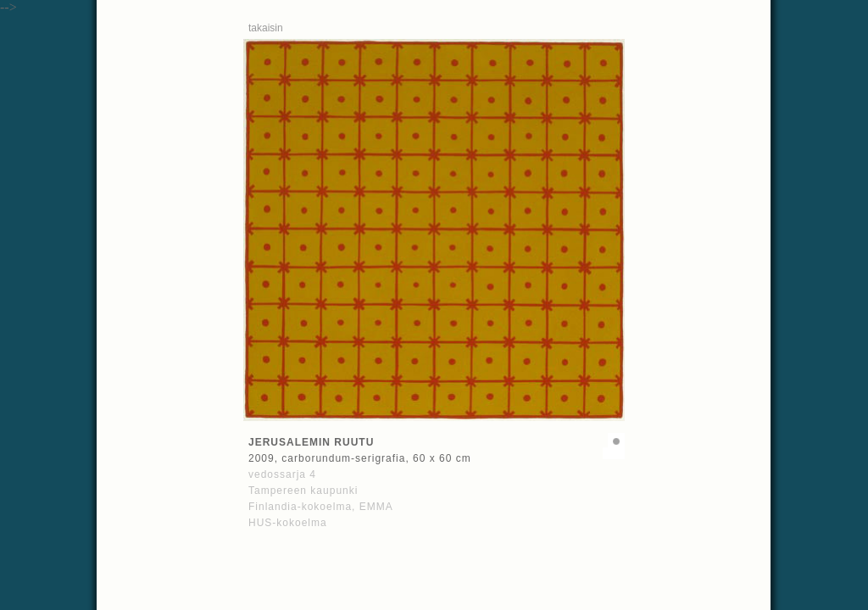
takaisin (266, 28)
